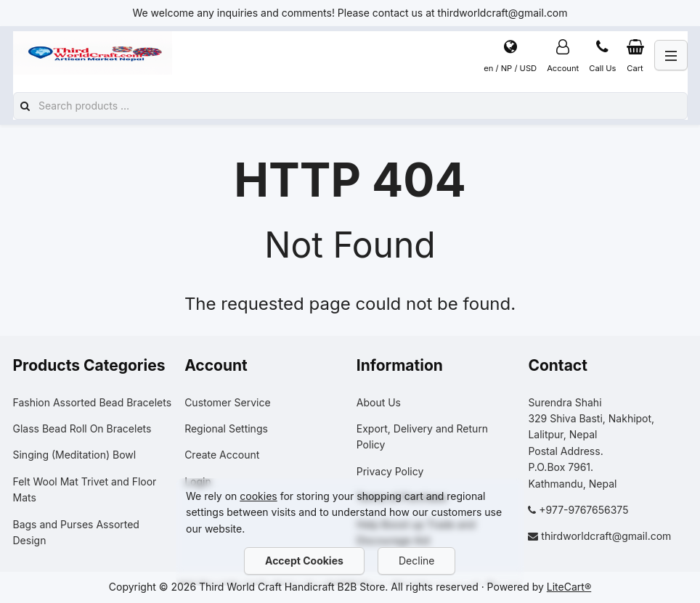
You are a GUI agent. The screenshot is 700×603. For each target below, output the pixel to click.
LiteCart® (569, 587)
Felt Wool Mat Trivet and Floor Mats (85, 489)
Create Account (222, 455)
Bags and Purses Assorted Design (76, 532)
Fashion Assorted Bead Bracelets (93, 402)
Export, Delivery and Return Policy (422, 436)
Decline (416, 561)
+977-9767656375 (583, 510)
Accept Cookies (304, 561)
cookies (258, 496)
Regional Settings (226, 428)
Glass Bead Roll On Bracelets (82, 428)
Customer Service (227, 402)
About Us (379, 402)
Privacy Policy (390, 471)
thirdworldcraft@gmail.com (606, 536)
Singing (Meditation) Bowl (75, 455)
